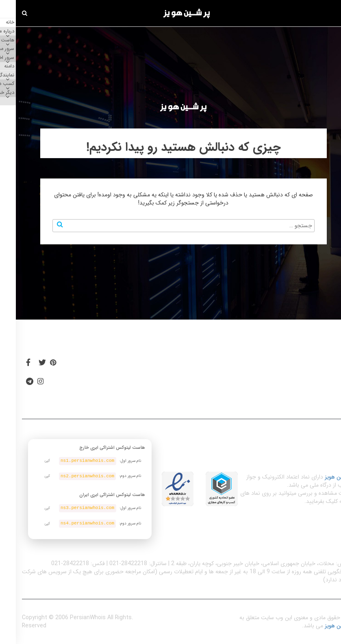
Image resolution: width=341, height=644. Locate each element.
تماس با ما (78, 391)
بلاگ (134, 366)
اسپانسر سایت (82, 366)
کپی (31, 461)
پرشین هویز (322, 477)
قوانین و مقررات (189, 366)
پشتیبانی (131, 391)
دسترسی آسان (259, 366)
